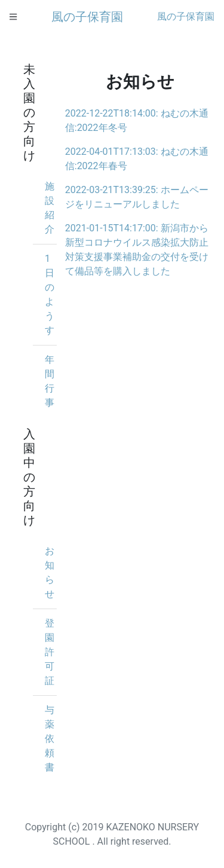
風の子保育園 (87, 17)
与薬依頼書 (50, 739)
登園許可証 (50, 652)
